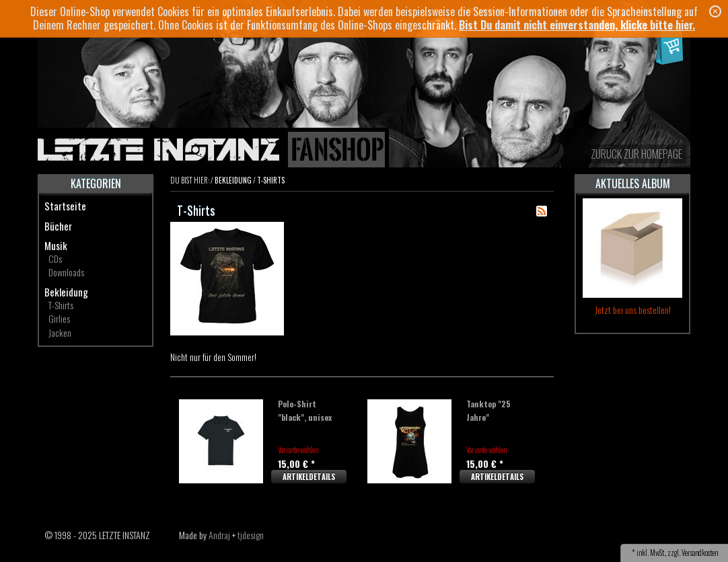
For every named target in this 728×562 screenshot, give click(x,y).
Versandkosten (700, 553)
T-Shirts (61, 305)
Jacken (60, 332)
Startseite (65, 206)
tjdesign (251, 535)
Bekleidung (66, 292)
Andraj (219, 535)
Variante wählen (298, 450)
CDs (55, 258)
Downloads (66, 272)
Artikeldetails (309, 477)
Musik (56, 245)
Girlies (59, 318)
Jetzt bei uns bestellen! (633, 310)
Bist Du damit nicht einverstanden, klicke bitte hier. (577, 25)
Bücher (58, 226)
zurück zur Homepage (636, 154)
